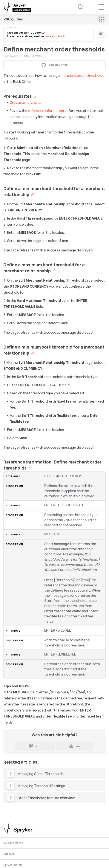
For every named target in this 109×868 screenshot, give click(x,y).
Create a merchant (25, 102)
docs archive (55, 36)
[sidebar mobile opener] (101, 19)
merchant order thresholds (82, 76)
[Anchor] (34, 96)
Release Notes (13, 843)
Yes (75, 746)
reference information (46, 111)
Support (9, 854)
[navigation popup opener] (101, 7)
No (34, 746)
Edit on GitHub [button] (55, 65)
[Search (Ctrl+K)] (78, 7)
